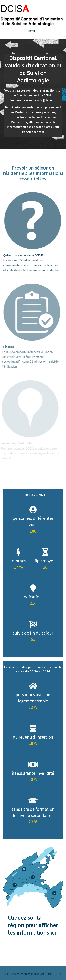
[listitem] (31, 865)
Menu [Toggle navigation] (32, 31)
